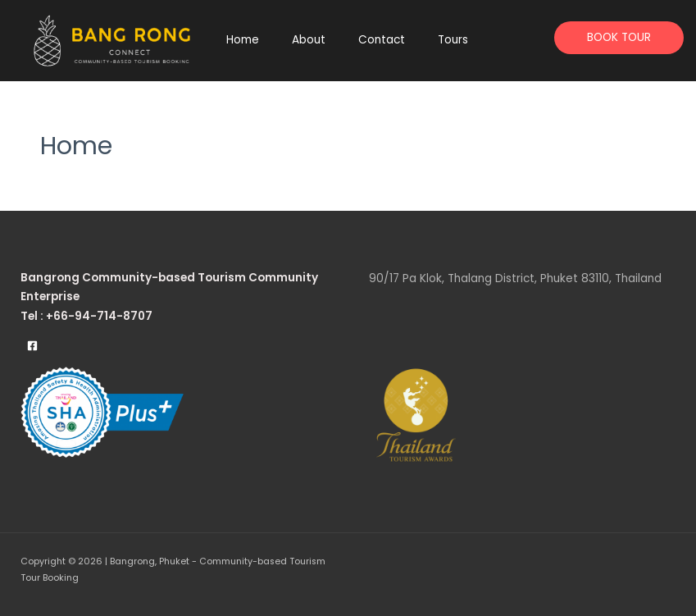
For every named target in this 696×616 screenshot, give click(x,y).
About (309, 40)
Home (243, 40)
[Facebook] (32, 346)
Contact (382, 40)
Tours (453, 40)
